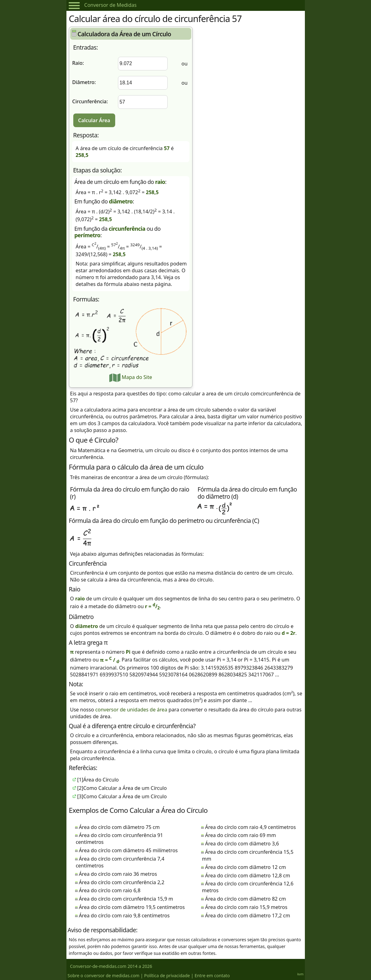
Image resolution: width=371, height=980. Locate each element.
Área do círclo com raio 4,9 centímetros (250, 827)
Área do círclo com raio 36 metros (118, 874)
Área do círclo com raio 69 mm (240, 835)
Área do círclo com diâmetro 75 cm (119, 827)
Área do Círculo (101, 780)
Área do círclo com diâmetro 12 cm (245, 867)
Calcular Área (94, 120)
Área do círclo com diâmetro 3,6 (242, 844)
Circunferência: (90, 101)
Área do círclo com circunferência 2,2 (122, 882)
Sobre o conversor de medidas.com (104, 976)
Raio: (78, 63)
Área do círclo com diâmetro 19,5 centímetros (132, 907)
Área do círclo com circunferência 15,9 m (126, 899)
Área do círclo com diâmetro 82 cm (245, 899)
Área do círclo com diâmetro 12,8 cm (247, 875)
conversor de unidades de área (131, 710)
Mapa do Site (131, 377)
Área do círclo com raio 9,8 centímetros (124, 915)
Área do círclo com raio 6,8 (110, 890)
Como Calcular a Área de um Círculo (125, 788)
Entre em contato (212, 976)
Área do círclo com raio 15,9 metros (246, 907)
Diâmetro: (84, 82)
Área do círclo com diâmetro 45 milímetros (128, 850)
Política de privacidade (167, 976)
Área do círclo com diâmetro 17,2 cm (247, 915)
